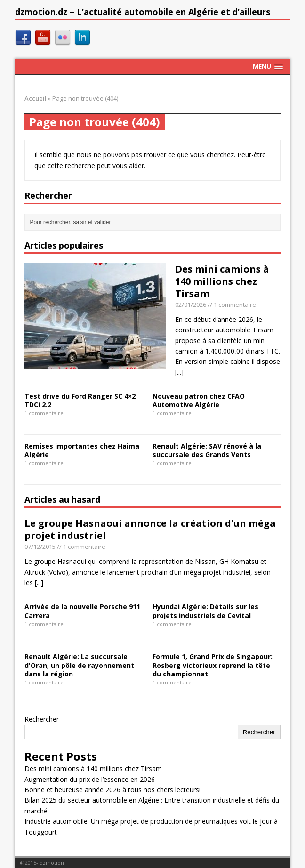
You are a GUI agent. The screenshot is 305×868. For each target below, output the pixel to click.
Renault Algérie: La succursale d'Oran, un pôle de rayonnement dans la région (79, 665)
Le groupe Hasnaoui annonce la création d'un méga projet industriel (150, 529)
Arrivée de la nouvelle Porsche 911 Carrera (82, 611)
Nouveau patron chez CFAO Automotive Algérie (199, 400)
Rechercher (42, 719)
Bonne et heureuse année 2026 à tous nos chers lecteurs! (112, 790)
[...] (179, 372)
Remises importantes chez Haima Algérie (82, 450)
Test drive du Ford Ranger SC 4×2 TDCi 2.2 (80, 400)
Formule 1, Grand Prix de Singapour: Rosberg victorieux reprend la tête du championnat (213, 665)
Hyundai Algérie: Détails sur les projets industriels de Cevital (205, 611)
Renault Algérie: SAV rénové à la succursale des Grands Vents (207, 450)
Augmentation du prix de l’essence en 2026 (90, 779)
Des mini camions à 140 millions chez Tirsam (222, 281)
